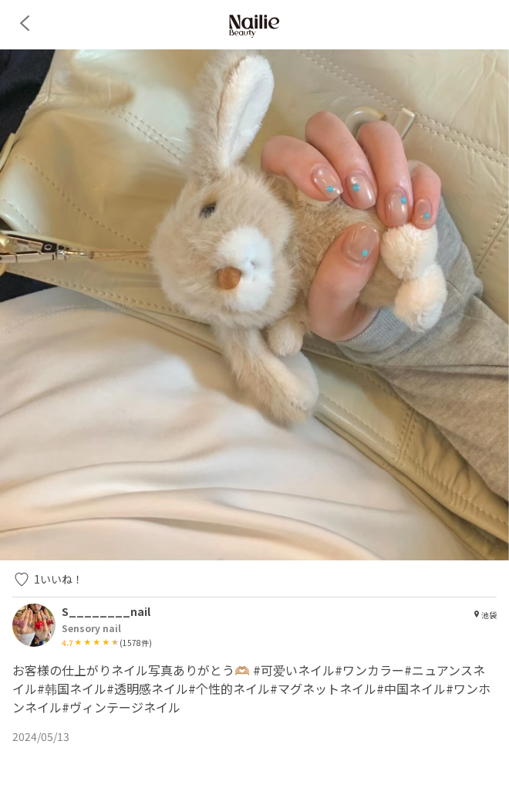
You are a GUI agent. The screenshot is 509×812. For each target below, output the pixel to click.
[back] (25, 23)
